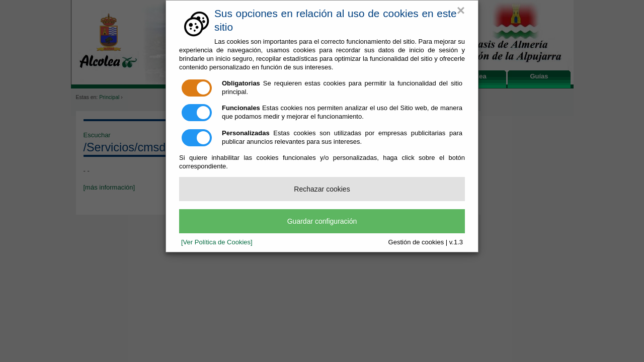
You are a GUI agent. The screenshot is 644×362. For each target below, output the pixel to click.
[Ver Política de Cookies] (217, 242)
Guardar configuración (322, 221)
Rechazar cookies (322, 189)
